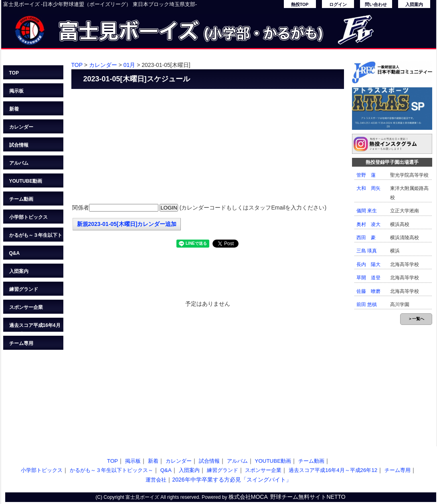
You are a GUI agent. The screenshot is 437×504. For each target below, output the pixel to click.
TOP (14, 73)
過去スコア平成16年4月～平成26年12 (35, 327)
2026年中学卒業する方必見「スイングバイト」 (232, 480)
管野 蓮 (366, 175)
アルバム (19, 163)
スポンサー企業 (26, 307)
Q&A (15, 253)
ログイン (338, 4)
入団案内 (414, 4)
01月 (129, 65)
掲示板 (16, 91)
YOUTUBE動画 (26, 181)
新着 (14, 109)
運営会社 (156, 480)
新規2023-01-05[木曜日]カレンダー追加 (127, 224)
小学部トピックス (28, 217)
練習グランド (24, 289)
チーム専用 (21, 343)
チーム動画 (21, 199)
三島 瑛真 (367, 251)
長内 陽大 (368, 264)
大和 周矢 (368, 188)
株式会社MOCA (248, 497)
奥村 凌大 (368, 224)
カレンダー (21, 127)
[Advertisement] (208, 147)
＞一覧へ (416, 319)
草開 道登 (368, 278)
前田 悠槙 (367, 304)
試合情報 (19, 145)
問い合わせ (376, 4)
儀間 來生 (367, 211)
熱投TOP (300, 4)
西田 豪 (366, 238)
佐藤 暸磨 (368, 291)
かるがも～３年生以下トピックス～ (36, 237)
